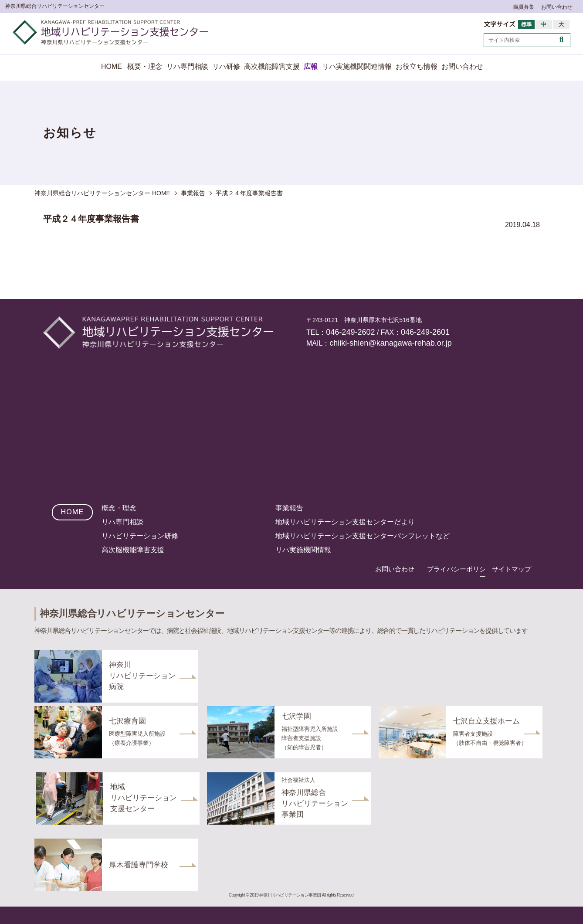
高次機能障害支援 (272, 66)
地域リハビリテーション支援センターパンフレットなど (363, 536)
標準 (527, 24)
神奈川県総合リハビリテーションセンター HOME (102, 193)
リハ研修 (226, 66)
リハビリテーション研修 (140, 536)
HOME (112, 66)
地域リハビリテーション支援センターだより (345, 522)
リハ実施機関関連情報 (357, 66)
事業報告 (289, 508)
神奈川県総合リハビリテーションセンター (55, 6)
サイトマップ (512, 569)
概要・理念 (145, 66)
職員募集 (524, 7)
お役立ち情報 (417, 66)
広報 (311, 66)
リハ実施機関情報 (303, 550)
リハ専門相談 (187, 66)
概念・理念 (119, 508)
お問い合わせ (557, 7)
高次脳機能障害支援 (133, 550)
